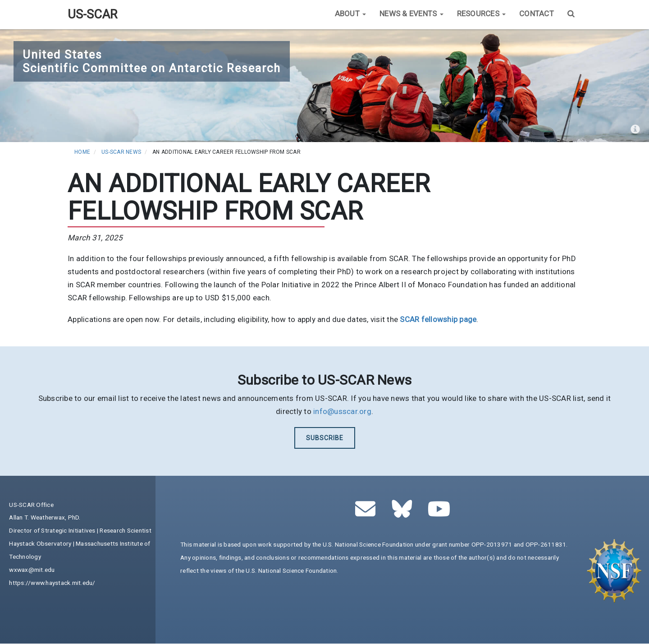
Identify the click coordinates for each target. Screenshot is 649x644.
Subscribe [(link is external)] (325, 438)
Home (82, 152)
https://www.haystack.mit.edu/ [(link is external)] (52, 583)
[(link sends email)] (368, 514)
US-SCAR (92, 14)
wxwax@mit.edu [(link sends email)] (32, 570)
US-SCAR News (121, 152)
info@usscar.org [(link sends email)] (342, 411)
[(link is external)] (438, 319)
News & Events (411, 14)
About (351, 14)
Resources (482, 14)
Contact (537, 14)
